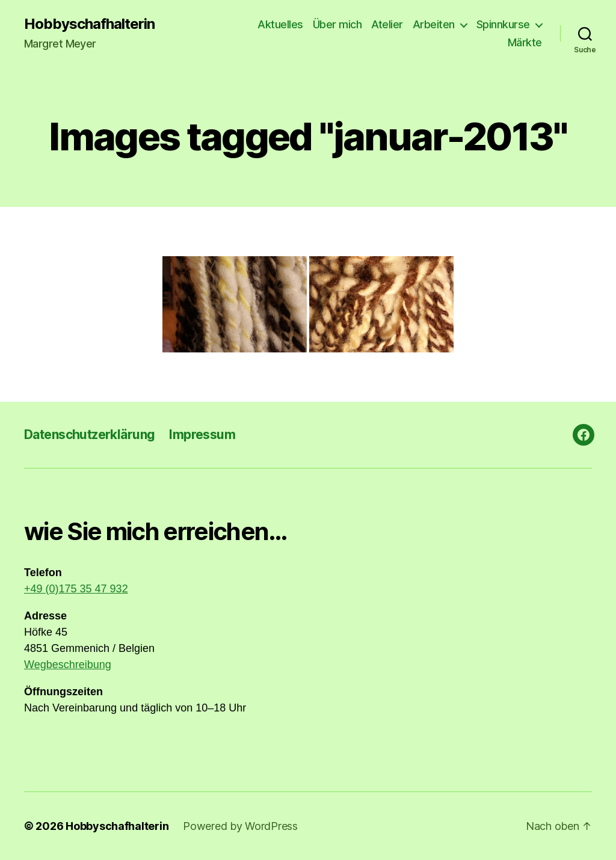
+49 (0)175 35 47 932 (76, 589)
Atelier (387, 24)
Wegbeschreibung (68, 665)
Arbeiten (434, 24)
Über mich (337, 24)
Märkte (525, 42)
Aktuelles (280, 24)
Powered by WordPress (240, 826)
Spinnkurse (503, 24)
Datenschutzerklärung (89, 435)
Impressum (202, 435)
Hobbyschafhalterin (89, 24)
